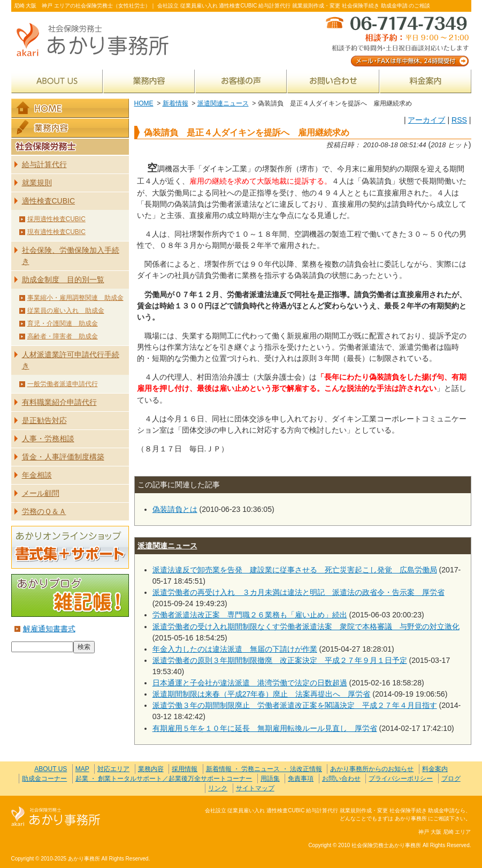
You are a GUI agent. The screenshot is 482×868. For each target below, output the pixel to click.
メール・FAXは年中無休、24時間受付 (396, 40)
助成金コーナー (44, 779)
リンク (218, 788)
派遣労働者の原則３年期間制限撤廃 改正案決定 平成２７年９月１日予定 (280, 660)
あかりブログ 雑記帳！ (70, 595)
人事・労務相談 (48, 439)
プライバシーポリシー (401, 779)
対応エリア (113, 769)
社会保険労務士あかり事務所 (56, 817)
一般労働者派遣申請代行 (63, 384)
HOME (144, 103)
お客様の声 (241, 81)
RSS (459, 120)
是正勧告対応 (44, 420)
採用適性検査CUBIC (56, 219)
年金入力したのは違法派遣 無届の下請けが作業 (235, 649)
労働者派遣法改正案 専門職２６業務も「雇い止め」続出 (250, 615)
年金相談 (37, 475)
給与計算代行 (44, 164)
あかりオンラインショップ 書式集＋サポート (70, 547)
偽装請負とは (175, 509)
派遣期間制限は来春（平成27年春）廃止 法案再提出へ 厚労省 (262, 694)
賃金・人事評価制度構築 (63, 457)
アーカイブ (426, 120)
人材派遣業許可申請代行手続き (71, 360)
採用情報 (185, 769)
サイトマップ (255, 788)
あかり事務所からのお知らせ (372, 769)
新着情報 (175, 103)
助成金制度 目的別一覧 (63, 280)
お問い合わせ (333, 81)
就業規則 (37, 183)
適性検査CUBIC (49, 201)
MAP (82, 769)
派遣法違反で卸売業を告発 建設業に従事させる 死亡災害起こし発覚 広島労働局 (295, 570)
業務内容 (149, 81)
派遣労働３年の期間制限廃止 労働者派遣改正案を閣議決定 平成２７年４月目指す (295, 705)
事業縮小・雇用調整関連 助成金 (75, 298)
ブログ (451, 779)
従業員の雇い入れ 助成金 (66, 311)
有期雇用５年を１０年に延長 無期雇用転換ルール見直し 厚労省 (265, 728)
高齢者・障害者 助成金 (63, 336)
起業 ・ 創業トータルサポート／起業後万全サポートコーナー (164, 779)
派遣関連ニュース (223, 103)
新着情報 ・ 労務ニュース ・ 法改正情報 (264, 769)
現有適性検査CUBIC (56, 232)
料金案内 (426, 81)
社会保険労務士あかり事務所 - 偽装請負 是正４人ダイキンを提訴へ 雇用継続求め (97, 40)
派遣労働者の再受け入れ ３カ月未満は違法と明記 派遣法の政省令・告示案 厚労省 (299, 592)
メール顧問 (41, 493)
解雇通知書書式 (49, 629)
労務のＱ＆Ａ (44, 511)
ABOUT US (57, 81)
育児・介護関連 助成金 (63, 323)
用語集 (270, 779)
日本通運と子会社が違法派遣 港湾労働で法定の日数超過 (250, 683)
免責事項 (301, 779)
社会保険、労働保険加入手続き (71, 256)
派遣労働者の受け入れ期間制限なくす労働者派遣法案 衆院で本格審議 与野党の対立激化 (306, 627)
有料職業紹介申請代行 (59, 402)
